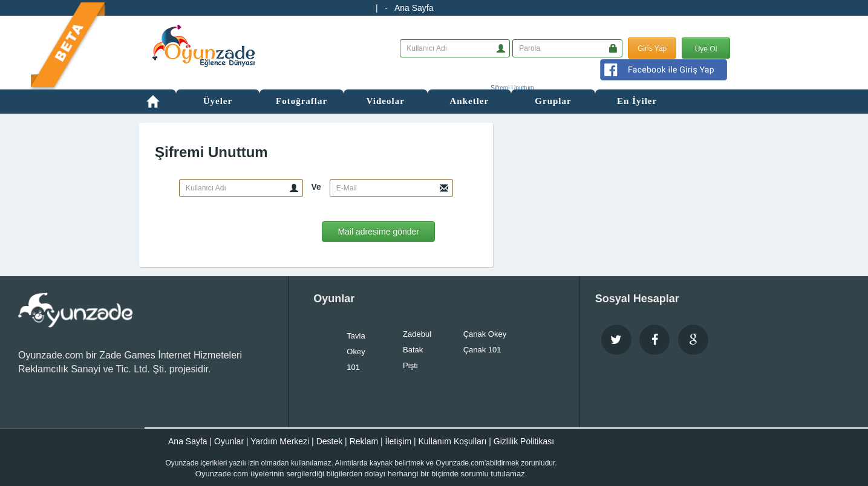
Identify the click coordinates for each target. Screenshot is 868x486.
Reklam (364, 441)
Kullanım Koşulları (453, 441)
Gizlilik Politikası (524, 441)
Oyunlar (229, 441)
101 (353, 367)
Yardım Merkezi (280, 441)
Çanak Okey (485, 334)
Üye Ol (706, 49)
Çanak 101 (482, 350)
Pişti (410, 365)
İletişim (399, 441)
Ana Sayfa (414, 8)
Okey (356, 352)
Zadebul (417, 334)
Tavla (356, 336)
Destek (330, 441)
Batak (413, 350)
